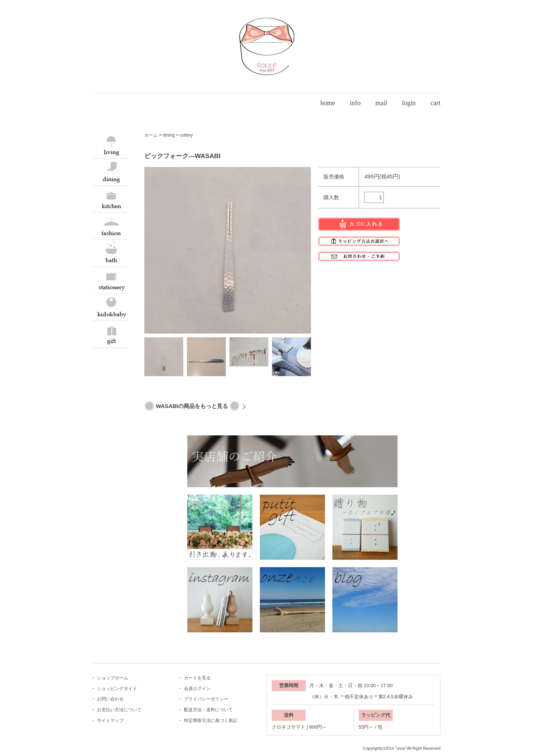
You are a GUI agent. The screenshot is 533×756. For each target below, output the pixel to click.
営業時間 (289, 685)
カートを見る (197, 678)
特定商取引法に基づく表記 (211, 720)
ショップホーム (113, 678)
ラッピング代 (376, 715)
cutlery (186, 135)
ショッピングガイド (117, 689)
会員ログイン (197, 689)
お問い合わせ (110, 699)
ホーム (151, 135)
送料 (289, 715)
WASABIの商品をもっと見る (192, 406)
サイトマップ (110, 720)
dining (169, 135)
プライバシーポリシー (206, 699)
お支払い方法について (119, 710)
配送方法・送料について (208, 710)
